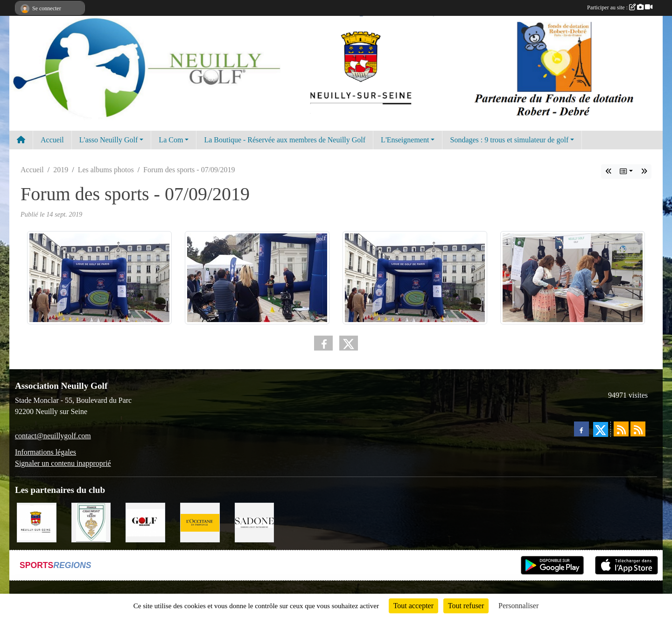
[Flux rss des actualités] (621, 429)
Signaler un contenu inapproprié (63, 463)
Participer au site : (620, 7)
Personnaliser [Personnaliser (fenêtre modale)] (518, 606)
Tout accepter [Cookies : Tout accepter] (413, 606)
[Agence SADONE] (255, 522)
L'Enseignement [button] (405, 140)
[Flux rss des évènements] (638, 429)
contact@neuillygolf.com (53, 436)
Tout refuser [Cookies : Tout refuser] (466, 606)
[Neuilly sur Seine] (37, 522)
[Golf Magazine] (145, 522)
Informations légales (45, 452)
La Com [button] (171, 140)
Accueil (52, 140)
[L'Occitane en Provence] (200, 522)
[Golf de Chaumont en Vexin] (91, 522)
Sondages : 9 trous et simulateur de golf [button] (509, 140)
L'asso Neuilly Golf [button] (109, 140)
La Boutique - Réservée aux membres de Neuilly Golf (285, 140)
